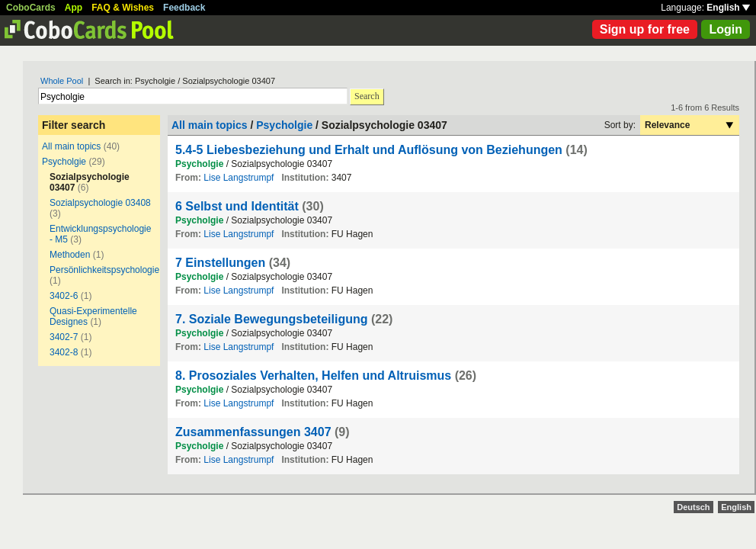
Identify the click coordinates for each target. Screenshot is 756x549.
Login (726, 29)
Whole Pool (62, 81)
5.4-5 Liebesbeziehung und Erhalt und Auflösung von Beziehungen (369, 150)
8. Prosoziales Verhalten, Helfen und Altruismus (313, 376)
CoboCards (31, 8)
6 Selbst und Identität (237, 206)
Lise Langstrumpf (239, 178)
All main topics (71, 146)
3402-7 (64, 337)
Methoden (70, 255)
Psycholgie (64, 162)
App (74, 8)
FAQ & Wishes (123, 8)
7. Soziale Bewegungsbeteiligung (271, 319)
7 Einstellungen (220, 263)
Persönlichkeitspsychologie (104, 270)
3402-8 (64, 352)
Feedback (184, 8)
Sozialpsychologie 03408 (100, 203)
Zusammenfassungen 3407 (253, 432)
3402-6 (64, 296)
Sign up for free (645, 29)
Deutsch (693, 507)
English (728, 8)
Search (367, 96)
